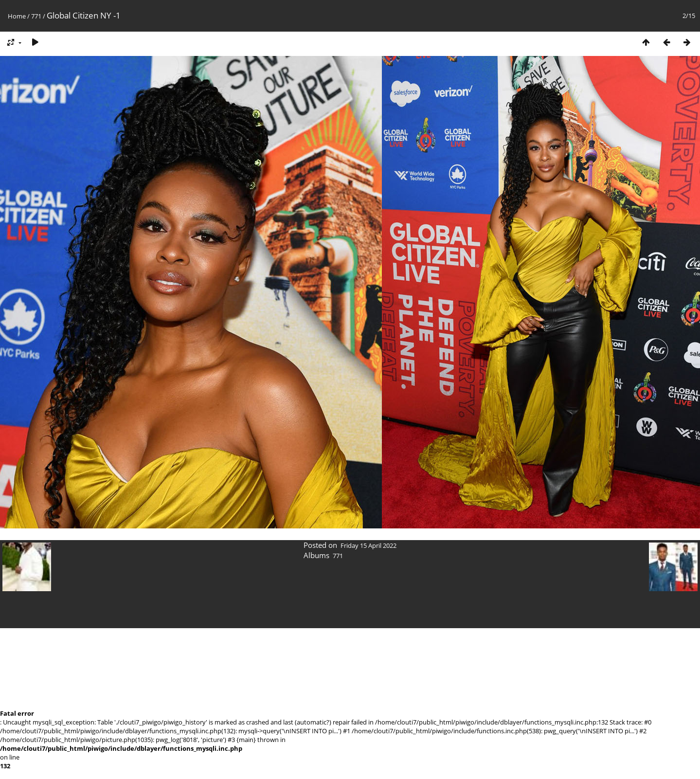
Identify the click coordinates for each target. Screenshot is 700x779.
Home (17, 16)
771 (36, 16)
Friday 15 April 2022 (368, 545)
